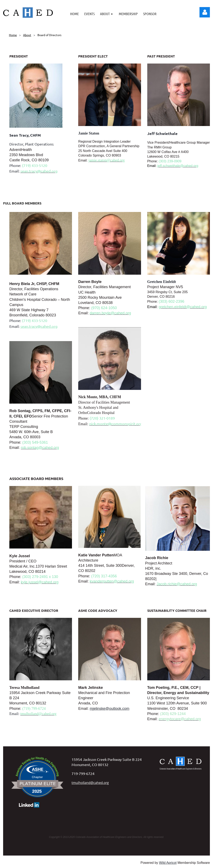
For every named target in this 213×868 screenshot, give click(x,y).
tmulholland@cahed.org (90, 783)
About (27, 35)
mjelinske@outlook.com (109, 709)
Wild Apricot (168, 863)
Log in (205, 12)
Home (13, 35)
